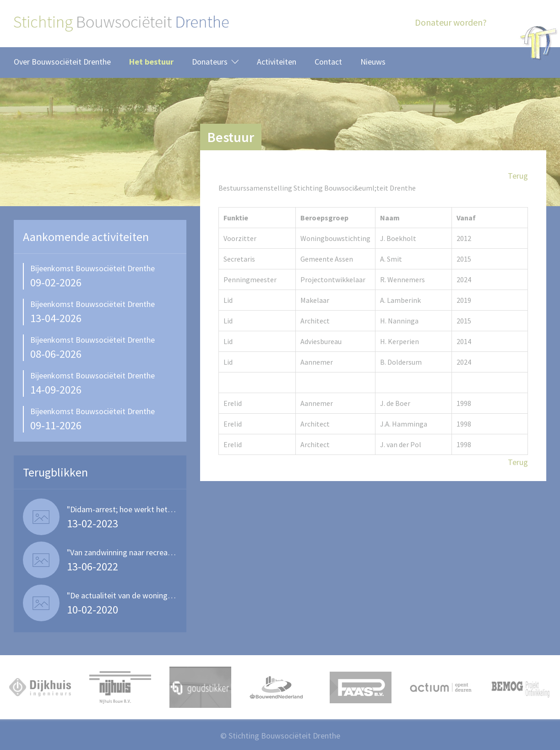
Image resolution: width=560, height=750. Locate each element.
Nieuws (373, 62)
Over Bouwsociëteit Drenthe (62, 62)
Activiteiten (277, 62)
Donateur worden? (451, 22)
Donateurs (210, 62)
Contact (328, 62)
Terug (518, 176)
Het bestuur (151, 62)
